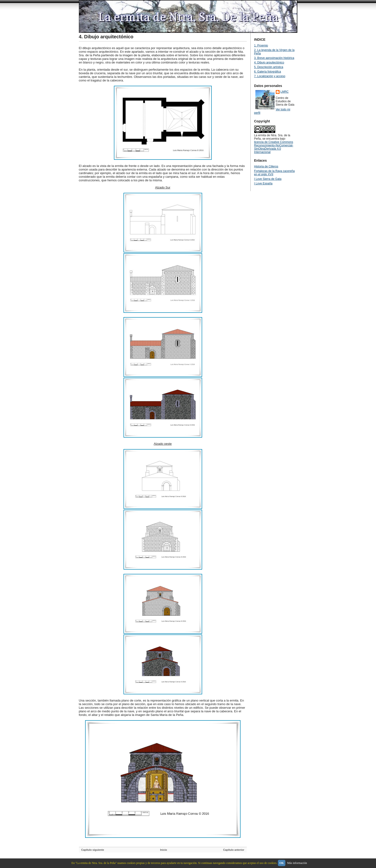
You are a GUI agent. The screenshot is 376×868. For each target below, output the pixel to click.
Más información (297, 863)
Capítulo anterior (234, 850)
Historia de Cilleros (266, 166)
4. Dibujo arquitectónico (106, 37)
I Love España (263, 183)
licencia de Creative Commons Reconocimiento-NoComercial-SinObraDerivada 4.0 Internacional (274, 147)
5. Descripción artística (269, 67)
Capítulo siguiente (93, 850)
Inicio (164, 850)
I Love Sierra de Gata (268, 179)
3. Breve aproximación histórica (274, 58)
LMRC (285, 92)
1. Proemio (261, 46)
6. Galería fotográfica (268, 72)
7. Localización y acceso (270, 76)
